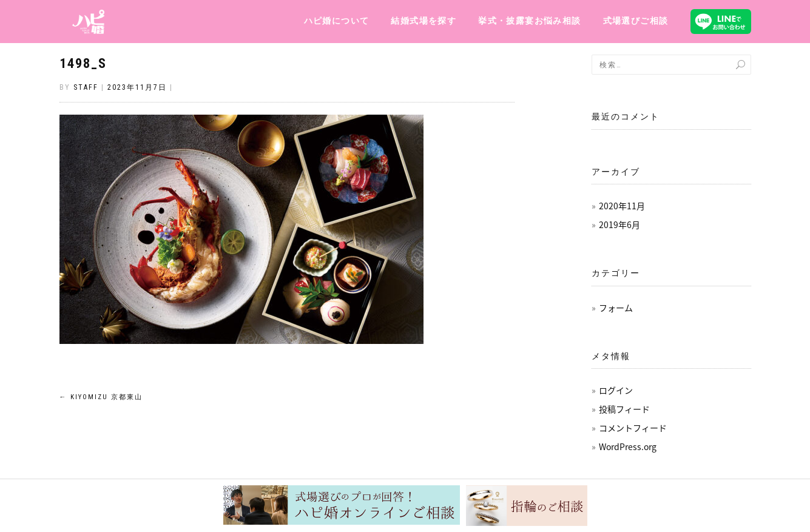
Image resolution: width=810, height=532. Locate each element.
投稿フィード (624, 409)
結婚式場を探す (424, 21)
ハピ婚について (337, 21)
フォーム (616, 308)
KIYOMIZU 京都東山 (101, 397)
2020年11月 (622, 206)
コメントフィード (633, 428)
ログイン (616, 390)
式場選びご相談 (636, 21)
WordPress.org (628, 446)
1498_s (83, 63)
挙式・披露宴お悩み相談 (529, 21)
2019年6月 (619, 224)
